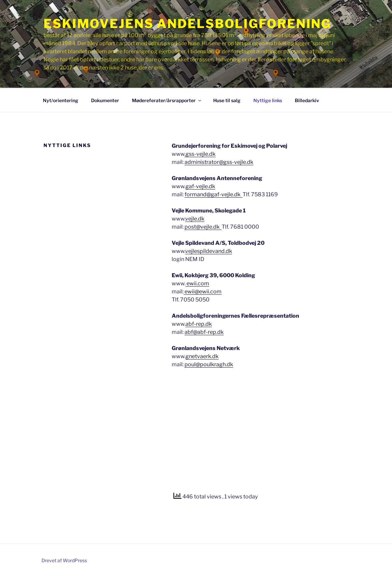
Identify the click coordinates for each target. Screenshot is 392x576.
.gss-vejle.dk (200, 154)
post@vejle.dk (203, 227)
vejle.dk (195, 219)
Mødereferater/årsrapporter (167, 100)
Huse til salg (227, 100)
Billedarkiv (307, 100)
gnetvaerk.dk (202, 356)
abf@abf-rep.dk (204, 332)
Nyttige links (268, 100)
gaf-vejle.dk (200, 186)
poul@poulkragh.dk (209, 364)
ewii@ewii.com (203, 292)
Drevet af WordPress (64, 560)
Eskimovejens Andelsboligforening (187, 24)
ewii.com (197, 283)
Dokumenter (105, 100)
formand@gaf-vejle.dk (214, 194)
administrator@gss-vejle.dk (219, 162)
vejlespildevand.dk (209, 251)
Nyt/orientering (61, 100)
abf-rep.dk (199, 324)
